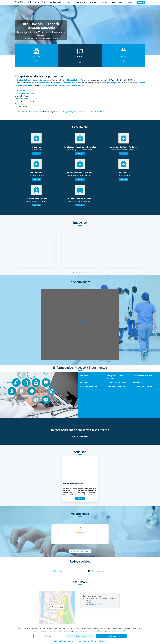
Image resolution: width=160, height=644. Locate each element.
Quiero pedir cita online (80, 437)
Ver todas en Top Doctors (80, 551)
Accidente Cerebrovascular (143, 386)
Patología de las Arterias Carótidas (116, 377)
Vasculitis (136, 382)
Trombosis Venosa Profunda (117, 382)
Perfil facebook (57, 571)
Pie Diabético (85, 382)
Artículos (104, 2)
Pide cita (141, 2)
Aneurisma (84, 376)
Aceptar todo (111, 636)
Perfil (69, 2)
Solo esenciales (80, 636)
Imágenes (93, 2)
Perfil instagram (98, 571)
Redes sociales (117, 2)
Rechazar (49, 636)
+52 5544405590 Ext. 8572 (95, 604)
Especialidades (81, 2)
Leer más (36, 154)
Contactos (130, 2)
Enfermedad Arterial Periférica (144, 376)
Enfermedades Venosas (89, 386)
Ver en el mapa (57, 607)
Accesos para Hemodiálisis (116, 386)
